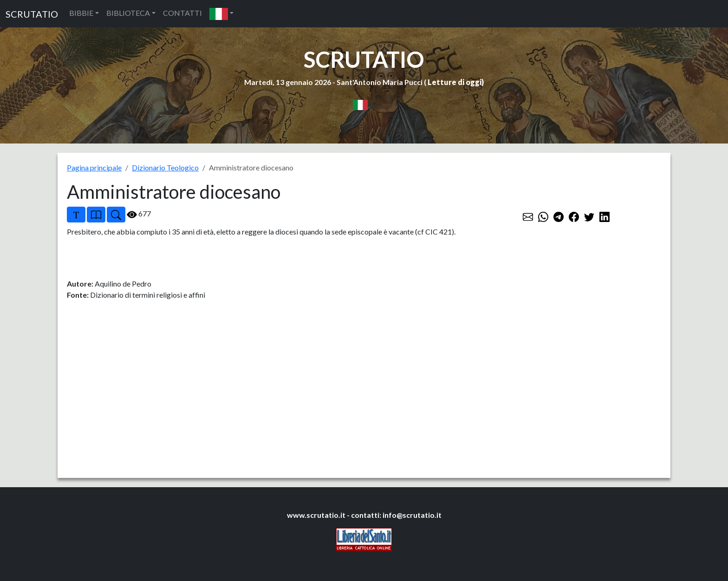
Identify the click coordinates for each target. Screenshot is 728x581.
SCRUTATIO (32, 14)
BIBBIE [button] (81, 13)
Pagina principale (94, 167)
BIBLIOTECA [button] (128, 13)
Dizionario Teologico (165, 167)
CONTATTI (182, 13)
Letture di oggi (455, 82)
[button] (221, 14)
